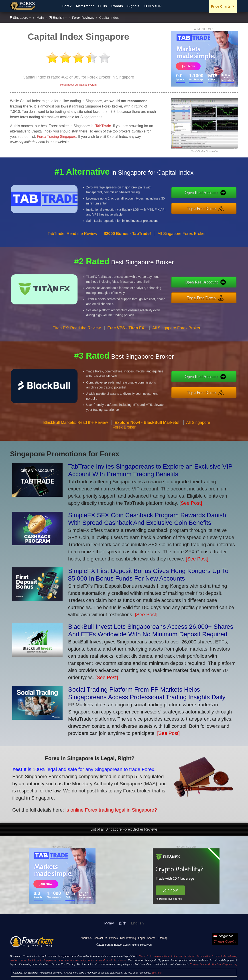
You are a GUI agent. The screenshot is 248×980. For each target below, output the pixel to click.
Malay (109, 923)
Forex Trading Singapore (57, 137)
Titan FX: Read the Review (77, 347)
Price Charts (223, 6)
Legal (141, 938)
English (58, 18)
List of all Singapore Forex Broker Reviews (124, 829)
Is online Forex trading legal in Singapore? (85, 801)
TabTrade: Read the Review (72, 253)
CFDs (103, 6)
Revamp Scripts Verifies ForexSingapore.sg (214, 964)
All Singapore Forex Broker (182, 253)
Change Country (225, 941)
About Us (86, 938)
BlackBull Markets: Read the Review (75, 442)
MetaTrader (85, 6)
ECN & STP (152, 6)
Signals (133, 6)
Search (151, 938)
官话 (122, 923)
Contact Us (100, 938)
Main (40, 18)
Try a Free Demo (221, 206)
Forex (67, 6)
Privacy (113, 938)
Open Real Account (221, 195)
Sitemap (163, 938)
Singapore (21, 18)
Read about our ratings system (78, 85)
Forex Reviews (83, 18)
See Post (157, 973)
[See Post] (191, 503)
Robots (117, 6)
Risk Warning (128, 938)
